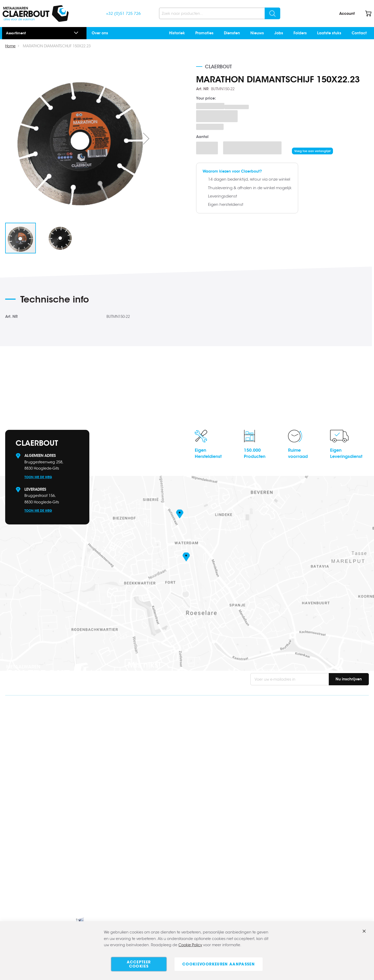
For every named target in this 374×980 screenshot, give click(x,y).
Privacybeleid (302, 838)
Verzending (301, 747)
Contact (359, 33)
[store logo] (36, 14)
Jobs (279, 33)
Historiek (177, 33)
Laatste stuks (329, 33)
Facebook (17, 768)
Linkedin (15, 776)
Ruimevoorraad (298, 453)
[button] (146, 138)
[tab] (107, 301)
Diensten (232, 33)
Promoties (204, 33)
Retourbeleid (302, 756)
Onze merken (302, 811)
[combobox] (220, 13)
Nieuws (257, 33)
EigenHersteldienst (208, 453)
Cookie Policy (190, 945)
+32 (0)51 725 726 (123, 13)
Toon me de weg (38, 477)
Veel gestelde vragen (309, 729)
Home (10, 46)
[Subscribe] (349, 679)
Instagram (18, 785)
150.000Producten (255, 453)
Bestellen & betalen (308, 738)
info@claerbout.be (40, 731)
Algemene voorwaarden (312, 829)
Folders (300, 33)
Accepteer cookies (139, 964)
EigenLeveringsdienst (346, 453)
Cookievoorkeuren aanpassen (219, 964)
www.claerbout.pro (29, 830)
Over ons (100, 33)
